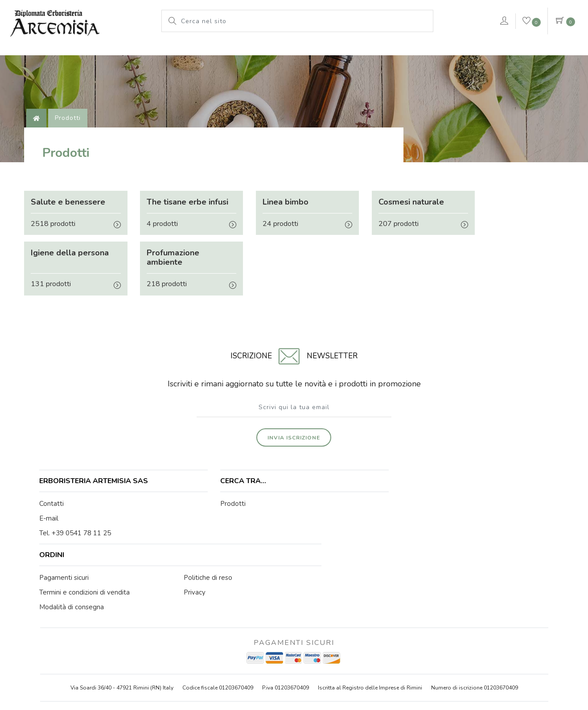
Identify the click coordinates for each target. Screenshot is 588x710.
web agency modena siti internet (294, 680)
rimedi (409, 51)
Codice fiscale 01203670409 (218, 581)
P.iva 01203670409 (286, 581)
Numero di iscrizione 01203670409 (475, 581)
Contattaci (540, 53)
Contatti (52, 471)
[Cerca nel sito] (305, 21)
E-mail (50, 485)
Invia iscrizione (294, 403)
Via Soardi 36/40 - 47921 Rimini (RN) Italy (122, 581)
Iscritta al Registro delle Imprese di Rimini (370, 581)
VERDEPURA (460, 51)
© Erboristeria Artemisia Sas (238, 658)
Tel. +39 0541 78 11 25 (76, 500)
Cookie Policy (338, 658)
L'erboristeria (171, 51)
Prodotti (225, 51)
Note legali (297, 658)
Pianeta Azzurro (356, 51)
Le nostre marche (284, 51)
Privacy (374, 658)
